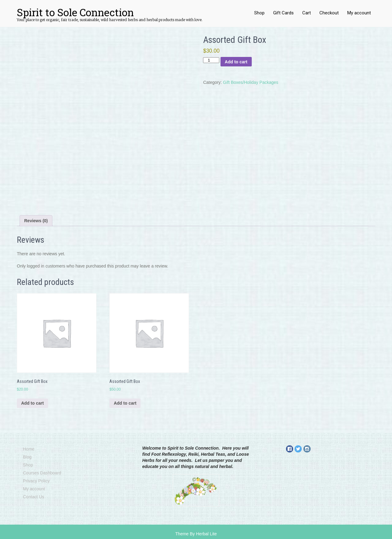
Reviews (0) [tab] (36, 221)
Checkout (329, 13)
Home (29, 449)
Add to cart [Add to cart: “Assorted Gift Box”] (32, 403)
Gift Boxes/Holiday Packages (251, 82)
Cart (307, 13)
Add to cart (236, 62)
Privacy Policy (36, 481)
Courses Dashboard (42, 473)
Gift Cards (283, 13)
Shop (259, 13)
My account (359, 13)
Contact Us (34, 497)
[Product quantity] (211, 60)
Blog (27, 457)
